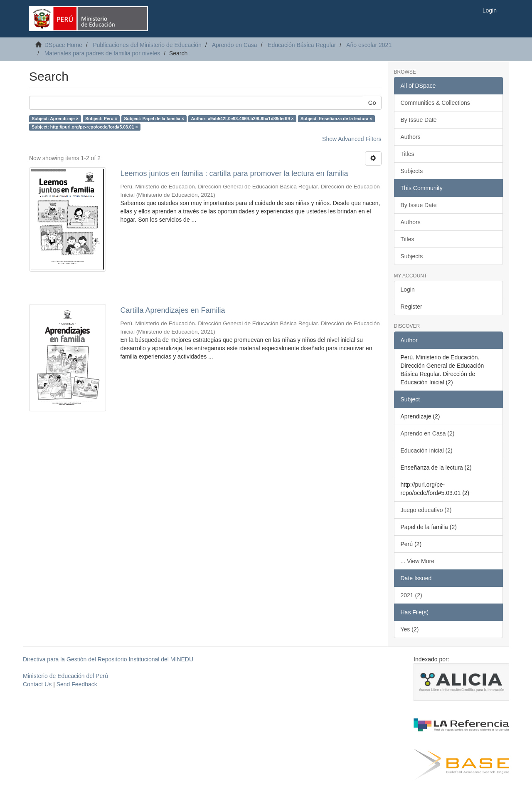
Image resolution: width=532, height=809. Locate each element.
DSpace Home (63, 45)
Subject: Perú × (101, 119)
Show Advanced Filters (352, 139)
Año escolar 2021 (369, 45)
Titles (408, 154)
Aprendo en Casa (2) (428, 433)
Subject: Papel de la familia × (154, 119)
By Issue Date (419, 120)
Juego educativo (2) (426, 510)
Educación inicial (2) (427, 450)
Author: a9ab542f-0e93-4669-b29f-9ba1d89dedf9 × (242, 119)
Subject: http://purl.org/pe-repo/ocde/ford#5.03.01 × (85, 127)
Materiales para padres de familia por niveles (102, 53)
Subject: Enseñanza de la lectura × (336, 119)
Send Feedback (77, 684)
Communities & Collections (435, 103)
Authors (411, 137)
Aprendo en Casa (235, 45)
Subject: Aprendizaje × (55, 119)
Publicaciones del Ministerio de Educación (147, 45)
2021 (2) (411, 595)
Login (408, 289)
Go (372, 103)
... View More (417, 561)
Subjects (412, 171)
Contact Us (37, 684)
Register (411, 307)
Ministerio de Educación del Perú (65, 676)
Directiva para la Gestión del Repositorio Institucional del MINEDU (108, 659)
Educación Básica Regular (302, 45)
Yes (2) (410, 629)
